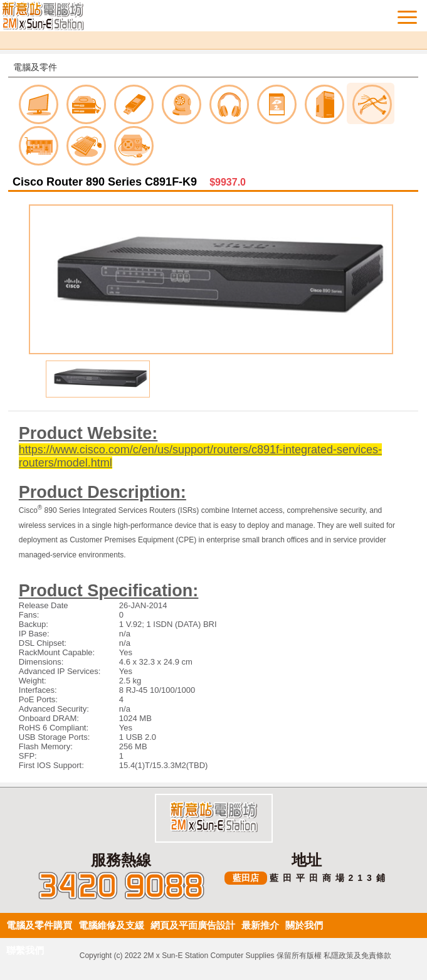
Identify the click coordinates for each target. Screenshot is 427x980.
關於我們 (304, 925)
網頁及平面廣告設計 (193, 925)
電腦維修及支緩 (111, 925)
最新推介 (260, 925)
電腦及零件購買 (39, 925)
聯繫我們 (25, 950)
